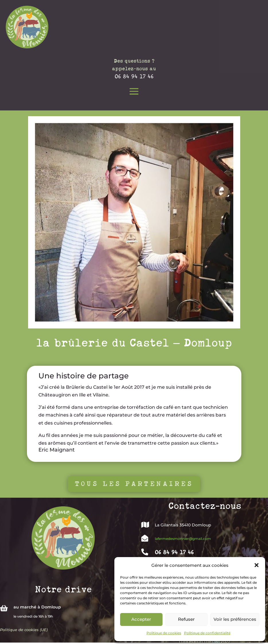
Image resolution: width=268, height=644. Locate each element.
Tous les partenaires (134, 484)
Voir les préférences (235, 619)
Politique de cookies (164, 633)
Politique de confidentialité (207, 633)
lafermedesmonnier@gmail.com (183, 539)
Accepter (141, 619)
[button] (257, 565)
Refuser (186, 619)
